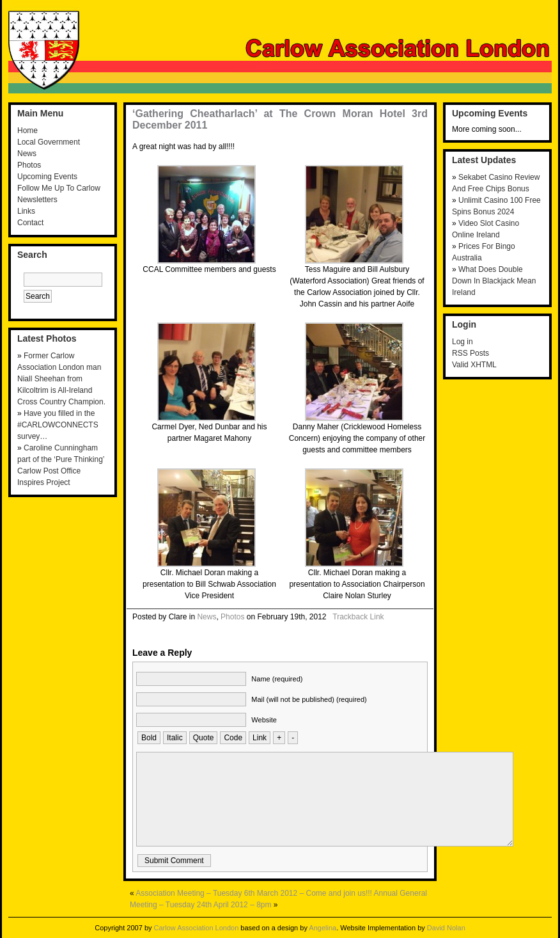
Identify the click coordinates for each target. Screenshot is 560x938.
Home (27, 131)
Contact (30, 223)
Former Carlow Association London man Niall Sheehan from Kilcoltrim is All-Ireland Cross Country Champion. (61, 379)
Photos (29, 165)
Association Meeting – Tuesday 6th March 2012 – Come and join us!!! (254, 893)
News (27, 154)
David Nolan (446, 928)
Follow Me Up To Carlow (59, 188)
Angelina (323, 928)
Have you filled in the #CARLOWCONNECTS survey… (58, 425)
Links (26, 211)
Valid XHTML (474, 365)
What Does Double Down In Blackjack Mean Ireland (494, 281)
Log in (463, 342)
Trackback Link (358, 617)
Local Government (49, 142)
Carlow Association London (197, 928)
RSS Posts (471, 353)
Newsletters (37, 200)
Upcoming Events (47, 177)
